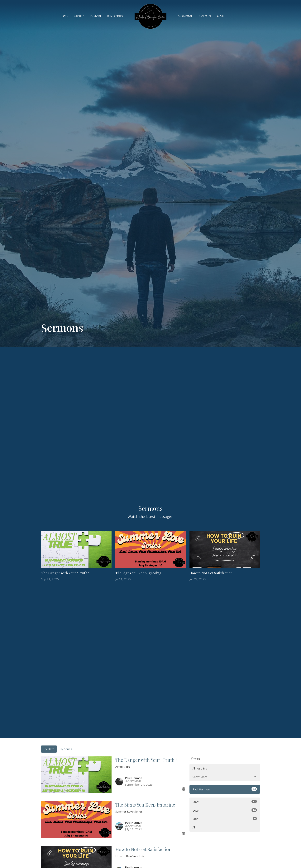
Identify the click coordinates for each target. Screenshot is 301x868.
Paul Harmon (225, 789)
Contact (204, 16)
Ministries (115, 16)
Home (64, 16)
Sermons (185, 16)
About (79, 16)
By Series (66, 749)
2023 (225, 819)
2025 (225, 802)
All (194, 827)
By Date (49, 749)
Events (95, 16)
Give (220, 16)
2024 (225, 810)
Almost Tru (200, 768)
